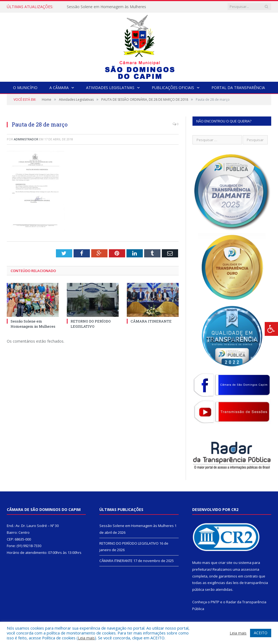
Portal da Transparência (238, 88)
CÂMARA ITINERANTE (151, 321)
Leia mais (86, 638)
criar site (225, 563)
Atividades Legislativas (110, 88)
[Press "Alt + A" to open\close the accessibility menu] (271, 329)
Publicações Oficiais (173, 88)
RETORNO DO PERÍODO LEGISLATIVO (91, 324)
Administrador (26, 139)
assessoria (250, 569)
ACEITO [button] (261, 633)
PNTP (215, 602)
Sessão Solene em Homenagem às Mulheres (106, 7)
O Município (25, 88)
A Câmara (59, 88)
